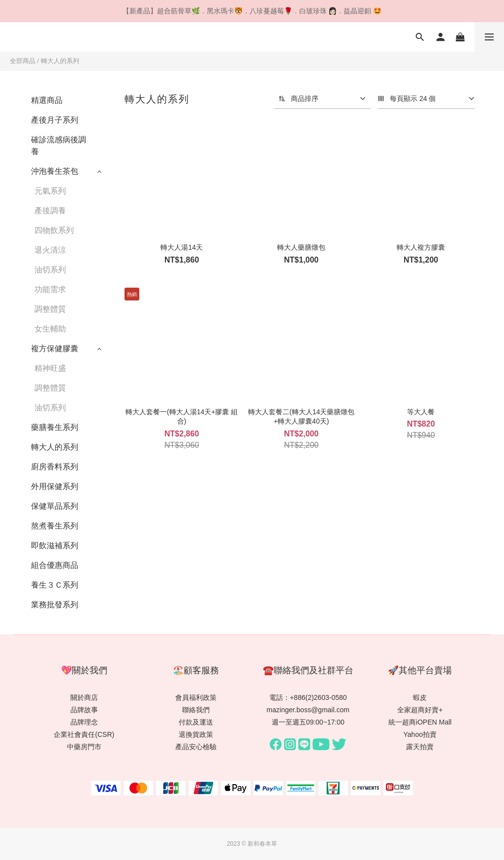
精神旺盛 (50, 368)
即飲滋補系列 (55, 546)
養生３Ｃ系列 (55, 585)
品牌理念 (84, 722)
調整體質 (50, 309)
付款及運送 (196, 722)
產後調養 (50, 211)
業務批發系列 (55, 605)
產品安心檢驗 (196, 747)
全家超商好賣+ (420, 710)
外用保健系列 (55, 486)
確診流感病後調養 (59, 146)
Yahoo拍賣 (420, 734)
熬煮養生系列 (55, 526)
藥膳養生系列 (55, 427)
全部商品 (23, 61)
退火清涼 (50, 250)
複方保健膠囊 (55, 348)
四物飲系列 (54, 230)
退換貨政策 (196, 734)
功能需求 (50, 289)
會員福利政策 (196, 697)
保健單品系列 (55, 506)
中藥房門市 (84, 747)
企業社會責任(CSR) (84, 734)
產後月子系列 (55, 120)
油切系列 (50, 270)
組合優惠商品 (55, 565)
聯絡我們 (196, 710)
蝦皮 (420, 697)
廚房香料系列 (55, 467)
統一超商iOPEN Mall (420, 722)
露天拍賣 (420, 747)
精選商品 (47, 100)
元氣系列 (50, 191)
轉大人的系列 (60, 61)
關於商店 (84, 697)
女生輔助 (50, 329)
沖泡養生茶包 (55, 171)
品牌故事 (84, 710)
